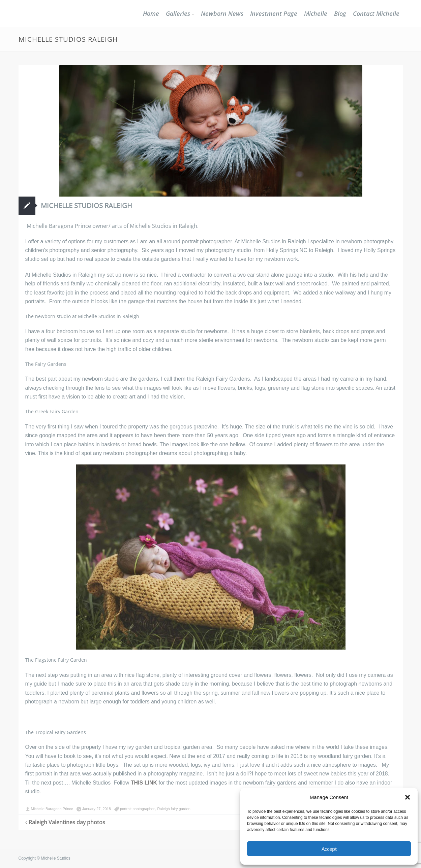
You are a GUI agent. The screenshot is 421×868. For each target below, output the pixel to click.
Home (151, 13)
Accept (329, 849)
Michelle (316, 13)
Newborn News (222, 13)
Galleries (178, 13)
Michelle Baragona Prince (52, 809)
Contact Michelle (376, 13)
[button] (408, 797)
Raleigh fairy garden (174, 809)
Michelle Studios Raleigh (86, 205)
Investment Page (274, 13)
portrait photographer (137, 809)
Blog (340, 13)
